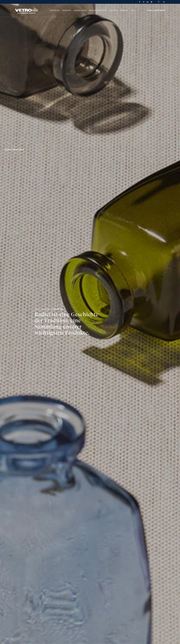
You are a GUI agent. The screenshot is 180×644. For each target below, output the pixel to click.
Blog (133, 10)
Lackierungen (80, 10)
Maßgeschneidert (98, 10)
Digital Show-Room (156, 10)
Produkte (67, 10)
